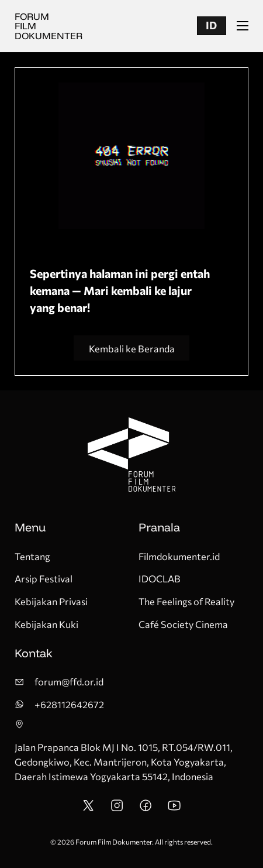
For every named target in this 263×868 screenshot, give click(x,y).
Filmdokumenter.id (179, 556)
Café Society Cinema (183, 624)
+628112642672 (69, 704)
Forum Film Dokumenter (49, 26)
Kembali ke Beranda (132, 348)
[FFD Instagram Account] (117, 808)
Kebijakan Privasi (51, 601)
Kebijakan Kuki (46, 624)
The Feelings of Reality (186, 601)
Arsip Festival (44, 578)
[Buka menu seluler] (243, 26)
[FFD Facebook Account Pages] (146, 808)
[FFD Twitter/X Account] (88, 808)
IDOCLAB (160, 578)
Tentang (32, 556)
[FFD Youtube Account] (174, 808)
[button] (212, 26)
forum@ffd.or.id (69, 681)
